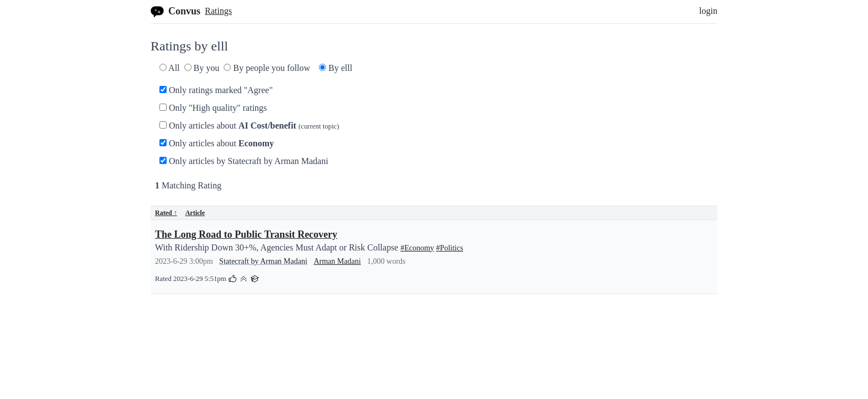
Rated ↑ (166, 213)
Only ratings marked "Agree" (216, 90)
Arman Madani (337, 261)
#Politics (450, 248)
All (170, 68)
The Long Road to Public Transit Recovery (246, 234)
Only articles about (249, 126)
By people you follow (267, 68)
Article (195, 213)
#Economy (417, 248)
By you (202, 68)
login (708, 11)
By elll (335, 68)
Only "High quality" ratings (213, 108)
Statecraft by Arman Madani (263, 261)
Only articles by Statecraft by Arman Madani (244, 161)
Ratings (218, 11)
